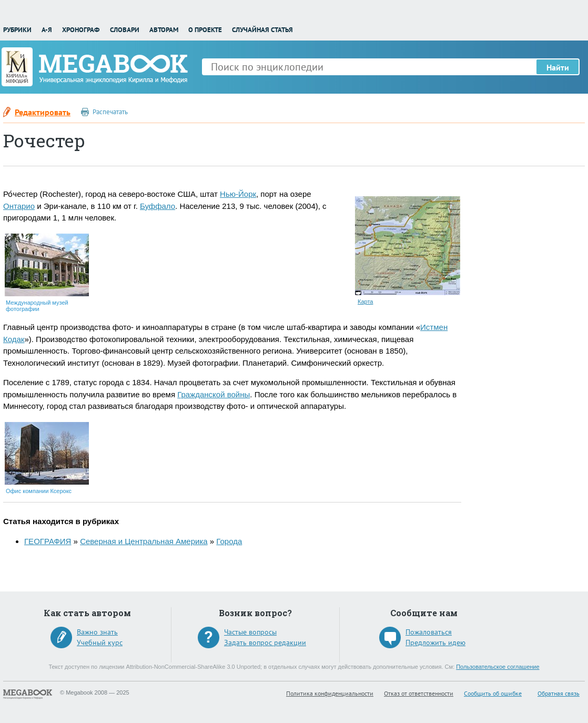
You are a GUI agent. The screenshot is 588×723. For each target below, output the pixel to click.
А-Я (47, 30)
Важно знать (97, 632)
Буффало (158, 206)
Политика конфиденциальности (330, 693)
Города (229, 541)
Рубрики (17, 30)
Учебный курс (100, 642)
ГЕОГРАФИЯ (48, 541)
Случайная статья (262, 30)
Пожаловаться (429, 632)
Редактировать (43, 112)
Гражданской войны (214, 394)
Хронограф (81, 30)
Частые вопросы (250, 632)
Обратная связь (559, 693)
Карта (365, 302)
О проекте (205, 30)
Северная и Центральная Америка (144, 541)
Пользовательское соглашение (498, 667)
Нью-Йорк (238, 194)
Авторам (164, 30)
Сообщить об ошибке (493, 693)
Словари (125, 30)
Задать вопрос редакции (265, 642)
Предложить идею (435, 642)
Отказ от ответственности (419, 693)
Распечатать (110, 112)
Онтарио (19, 206)
